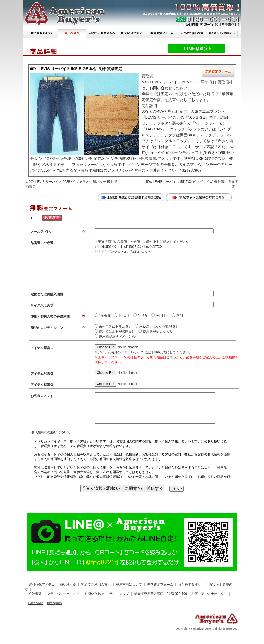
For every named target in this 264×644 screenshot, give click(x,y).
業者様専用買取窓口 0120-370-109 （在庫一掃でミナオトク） (181, 594)
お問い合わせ (94, 594)
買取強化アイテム (42, 585)
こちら (171, 357)
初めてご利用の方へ (96, 585)
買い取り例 (68, 585)
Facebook (35, 603)
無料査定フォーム (160, 585)
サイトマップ (119, 594)
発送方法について (129, 585)
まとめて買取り (190, 585)
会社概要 (35, 594)
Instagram (54, 603)
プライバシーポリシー (63, 594)
